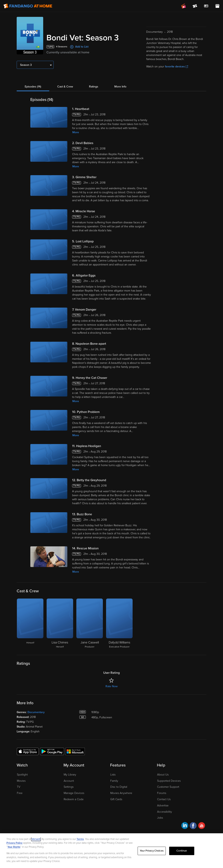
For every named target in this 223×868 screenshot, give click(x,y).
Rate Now (111, 686)
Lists (113, 775)
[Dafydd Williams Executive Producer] (119, 624)
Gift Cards (116, 799)
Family (114, 781)
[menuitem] (206, 6)
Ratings (94, 87)
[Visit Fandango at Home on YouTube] (202, 826)
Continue (182, 851)
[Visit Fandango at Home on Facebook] (193, 826)
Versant (36, 839)
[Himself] (30, 624)
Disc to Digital (119, 787)
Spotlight (22, 775)
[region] (111, 851)
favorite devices (176, 67)
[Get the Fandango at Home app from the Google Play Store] (52, 751)
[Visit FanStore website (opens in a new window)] (217, 6)
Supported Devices (169, 781)
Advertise (163, 805)
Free (20, 793)
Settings (69, 787)
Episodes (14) (33, 87)
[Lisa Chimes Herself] (60, 624)
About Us (163, 775)
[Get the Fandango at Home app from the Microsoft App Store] (75, 751)
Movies (21, 781)
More (76, 132)
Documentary (36, 712)
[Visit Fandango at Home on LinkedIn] (185, 826)
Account (69, 781)
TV (19, 787)
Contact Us (164, 799)
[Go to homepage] (28, 6)
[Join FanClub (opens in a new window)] (184, 6)
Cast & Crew (65, 87)
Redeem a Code (74, 799)
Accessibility (165, 812)
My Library (70, 775)
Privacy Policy (14, 843)
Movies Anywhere (121, 793)
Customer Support (168, 787)
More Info (120, 87)
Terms (80, 839)
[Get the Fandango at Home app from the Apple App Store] (28, 751)
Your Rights (14, 847)
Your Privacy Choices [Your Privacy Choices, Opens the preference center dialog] (152, 851)
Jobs (160, 818)
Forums (162, 793)
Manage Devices (74, 793)
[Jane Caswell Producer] (90, 624)
